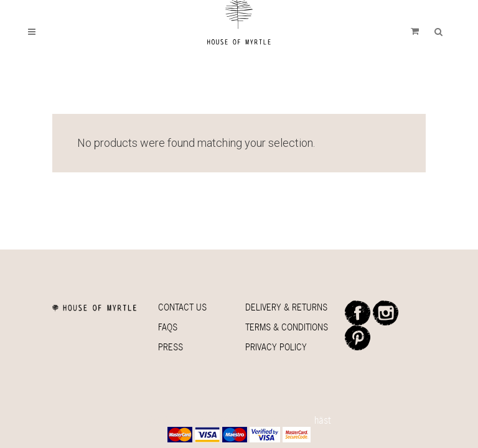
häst (323, 420)
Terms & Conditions (287, 327)
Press (171, 347)
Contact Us (182, 307)
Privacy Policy (276, 347)
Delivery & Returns (286, 307)
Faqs (168, 327)
